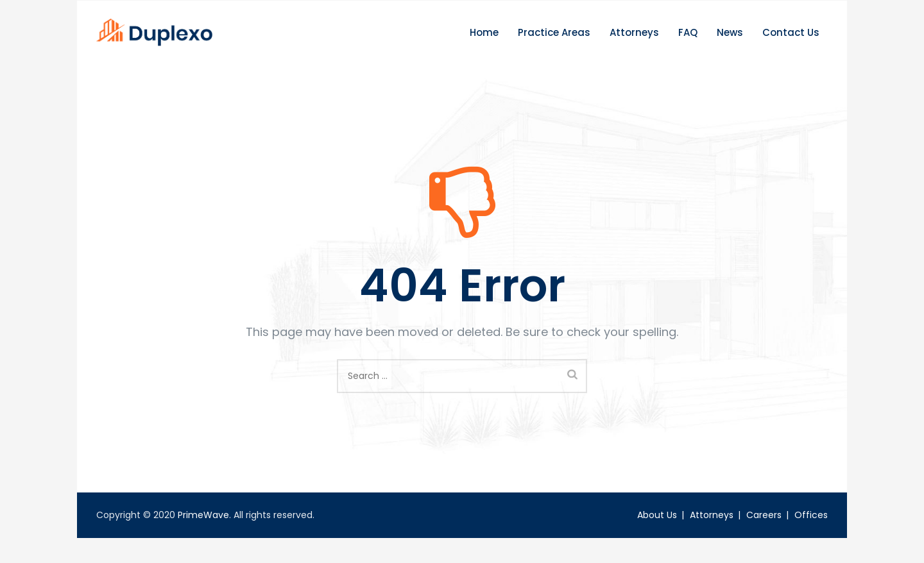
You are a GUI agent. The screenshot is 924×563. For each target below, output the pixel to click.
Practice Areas (554, 45)
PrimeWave (203, 527)
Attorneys (634, 45)
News (730, 45)
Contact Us (791, 45)
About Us (657, 527)
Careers (764, 527)
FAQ (688, 45)
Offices (811, 527)
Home (484, 45)
